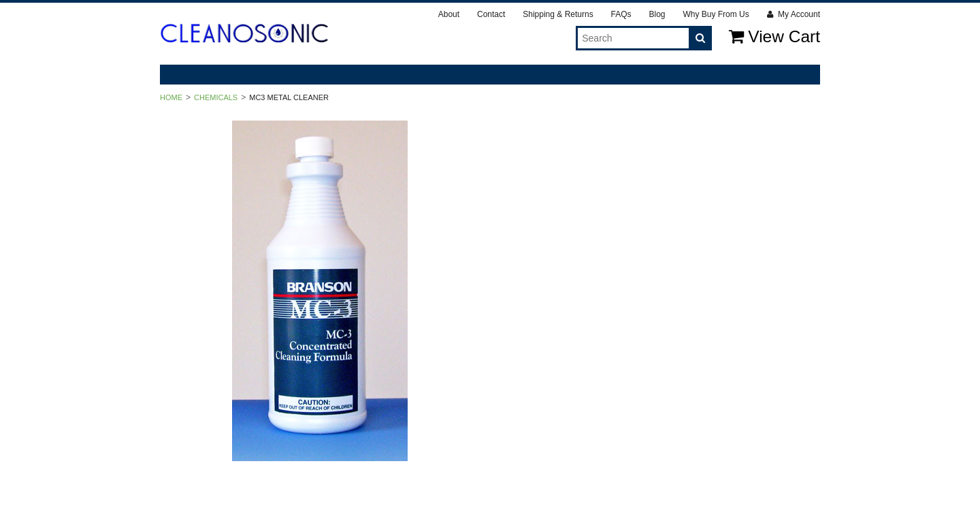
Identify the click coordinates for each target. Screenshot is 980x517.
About (449, 14)
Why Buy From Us (716, 14)
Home (171, 97)
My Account (794, 14)
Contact (491, 14)
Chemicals (216, 97)
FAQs (621, 14)
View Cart (774, 36)
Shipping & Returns (558, 14)
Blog (657, 14)
